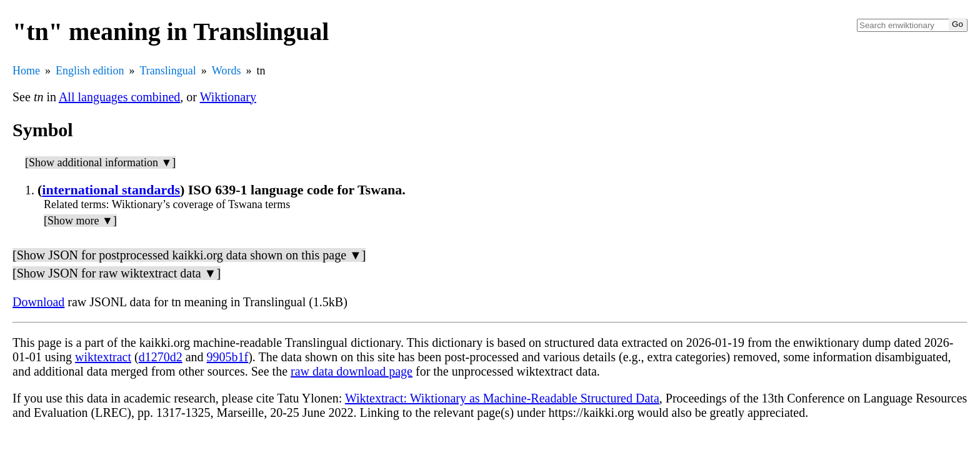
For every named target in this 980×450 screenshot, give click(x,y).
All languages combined (119, 97)
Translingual (168, 71)
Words (227, 71)
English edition (90, 71)
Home (26, 71)
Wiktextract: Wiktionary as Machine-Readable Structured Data (502, 398)
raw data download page (352, 371)
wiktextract (103, 357)
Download (38, 302)
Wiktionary (228, 97)
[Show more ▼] (80, 221)
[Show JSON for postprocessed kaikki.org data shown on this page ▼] (189, 255)
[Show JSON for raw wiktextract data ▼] (117, 273)
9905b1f (228, 357)
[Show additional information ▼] (100, 162)
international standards (111, 190)
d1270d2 (161, 357)
